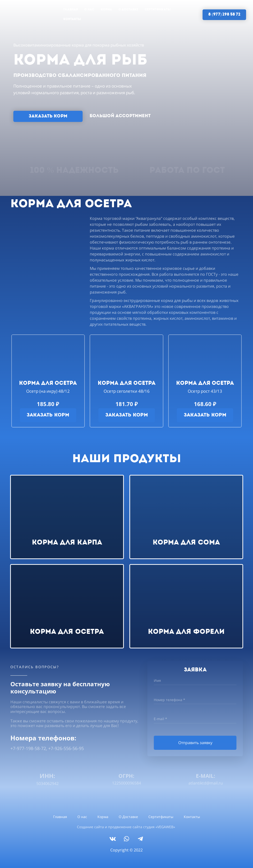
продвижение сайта (125, 827)
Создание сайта (90, 827)
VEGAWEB (165, 827)
